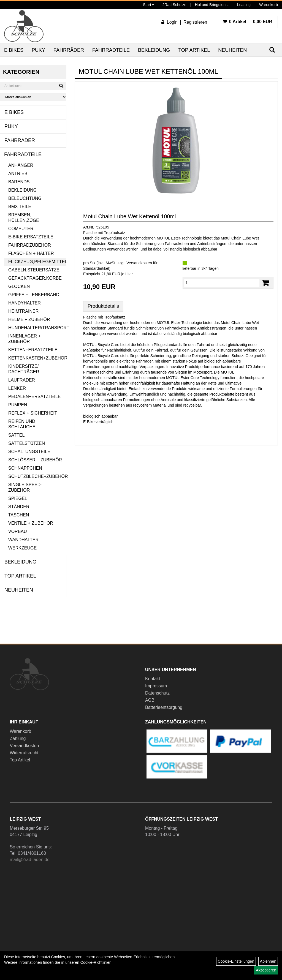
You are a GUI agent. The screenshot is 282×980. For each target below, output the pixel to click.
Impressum (156, 686)
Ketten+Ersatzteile (33, 350)
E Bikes (14, 50)
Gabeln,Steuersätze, (34, 270)
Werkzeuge (22, 548)
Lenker (17, 388)
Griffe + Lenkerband (34, 295)
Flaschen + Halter (31, 253)
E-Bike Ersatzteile (31, 237)
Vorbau (18, 531)
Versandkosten (24, 746)
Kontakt (153, 679)
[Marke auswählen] (33, 97)
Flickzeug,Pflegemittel (37, 262)
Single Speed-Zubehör (25, 487)
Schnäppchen (25, 468)
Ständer (19, 507)
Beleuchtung (25, 198)
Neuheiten (232, 50)
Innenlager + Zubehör (25, 339)
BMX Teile (20, 207)
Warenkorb (269, 5)
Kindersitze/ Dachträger (24, 369)
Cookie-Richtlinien (96, 962)
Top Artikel (194, 50)
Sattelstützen (27, 443)
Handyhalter (25, 303)
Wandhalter (23, 540)
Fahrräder (69, 50)
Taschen (19, 515)
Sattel (16, 435)
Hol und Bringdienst (212, 5)
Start (148, 5)
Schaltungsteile (29, 452)
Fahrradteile (111, 50)
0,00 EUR (247, 22)
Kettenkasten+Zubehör (37, 358)
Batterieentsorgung (164, 707)
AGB (150, 700)
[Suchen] (61, 86)
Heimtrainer (23, 311)
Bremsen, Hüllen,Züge (24, 218)
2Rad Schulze (174, 5)
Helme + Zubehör (29, 319)
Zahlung (18, 738)
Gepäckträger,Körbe (35, 278)
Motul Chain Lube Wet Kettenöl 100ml (130, 216)
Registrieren (195, 22)
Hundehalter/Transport (37, 328)
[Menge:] (222, 283)
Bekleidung (154, 50)
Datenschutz (157, 693)
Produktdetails (103, 306)
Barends (19, 182)
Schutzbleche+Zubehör (37, 476)
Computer (21, 229)
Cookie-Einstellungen (236, 961)
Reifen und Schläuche (22, 424)
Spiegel (18, 498)
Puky (38, 50)
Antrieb (18, 174)
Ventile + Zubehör (31, 523)
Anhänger (21, 165)
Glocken (19, 286)
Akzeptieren (266, 970)
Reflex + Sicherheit (33, 413)
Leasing (244, 5)
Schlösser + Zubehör (35, 460)
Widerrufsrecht (24, 753)
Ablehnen (268, 961)
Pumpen (18, 405)
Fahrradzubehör (30, 245)
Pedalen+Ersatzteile (34, 397)
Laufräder (22, 380)
